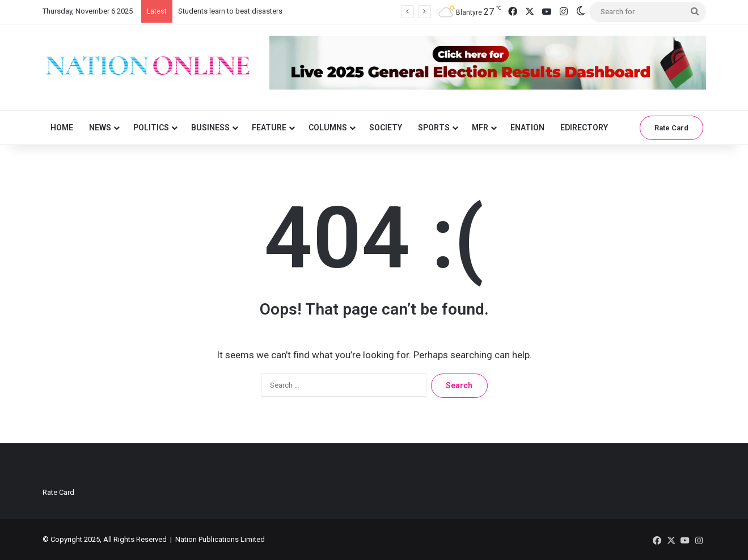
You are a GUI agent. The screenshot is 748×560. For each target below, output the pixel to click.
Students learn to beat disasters (230, 11)
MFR (480, 128)
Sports (434, 128)
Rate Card (671, 128)
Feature (269, 128)
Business (210, 128)
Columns (328, 128)
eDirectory (584, 128)
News (100, 128)
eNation (527, 128)
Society (386, 128)
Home (62, 128)
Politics (151, 128)
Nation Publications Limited (220, 539)
